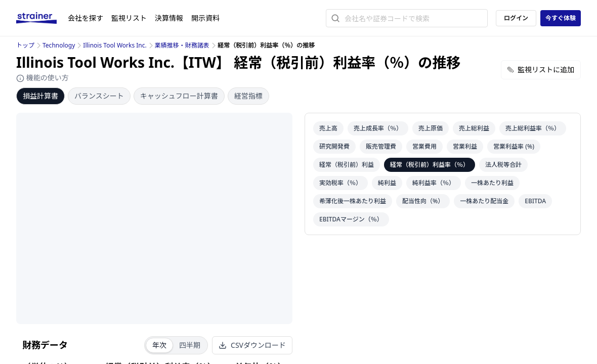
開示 (205, 18)
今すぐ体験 (561, 18)
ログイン (516, 18)
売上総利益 (474, 128)
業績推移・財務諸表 (182, 45)
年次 (159, 345)
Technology (59, 45)
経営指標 (248, 96)
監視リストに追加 (541, 70)
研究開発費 (334, 146)
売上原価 (431, 128)
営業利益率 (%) (514, 146)
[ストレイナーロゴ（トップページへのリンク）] (42, 18)
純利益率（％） (434, 183)
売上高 (328, 128)
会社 (86, 18)
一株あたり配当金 (484, 201)
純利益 (387, 183)
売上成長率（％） (378, 128)
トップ (25, 45)
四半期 (190, 345)
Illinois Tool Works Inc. (115, 45)
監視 (129, 18)
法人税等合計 (503, 165)
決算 (169, 18)
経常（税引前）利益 (347, 165)
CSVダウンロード (252, 345)
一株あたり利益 (492, 183)
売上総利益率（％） (533, 128)
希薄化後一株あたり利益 (353, 201)
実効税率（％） (340, 183)
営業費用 (424, 146)
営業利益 (465, 146)
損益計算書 (40, 96)
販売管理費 (381, 146)
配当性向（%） (423, 201)
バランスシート (99, 96)
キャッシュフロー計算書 (179, 96)
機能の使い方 (42, 78)
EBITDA (535, 201)
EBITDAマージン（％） (351, 219)
